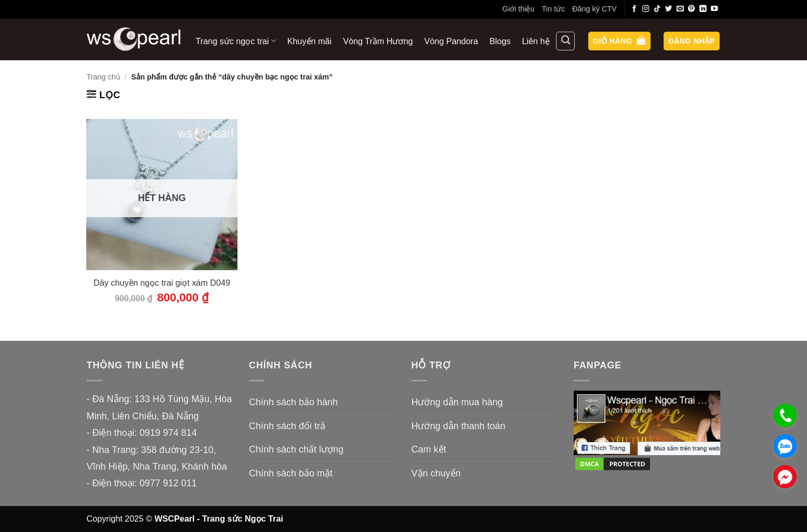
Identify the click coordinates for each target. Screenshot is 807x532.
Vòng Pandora (452, 41)
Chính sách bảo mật (291, 473)
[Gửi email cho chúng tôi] (680, 9)
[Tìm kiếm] (565, 41)
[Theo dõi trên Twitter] (669, 9)
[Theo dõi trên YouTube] (715, 9)
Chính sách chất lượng (296, 449)
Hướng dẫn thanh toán (459, 426)
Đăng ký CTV (594, 9)
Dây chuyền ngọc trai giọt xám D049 (162, 283)
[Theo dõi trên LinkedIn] (703, 9)
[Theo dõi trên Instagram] (646, 9)
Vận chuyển (436, 473)
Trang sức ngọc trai (236, 41)
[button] (619, 41)
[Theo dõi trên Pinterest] (692, 9)
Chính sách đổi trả (287, 426)
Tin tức (553, 9)
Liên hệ (536, 41)
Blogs (500, 41)
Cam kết (429, 449)
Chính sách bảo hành (293, 402)
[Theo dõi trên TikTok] (657, 9)
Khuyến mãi (309, 41)
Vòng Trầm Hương (378, 41)
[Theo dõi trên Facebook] (634, 9)
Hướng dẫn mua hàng (457, 402)
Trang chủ (104, 77)
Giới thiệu (519, 9)
